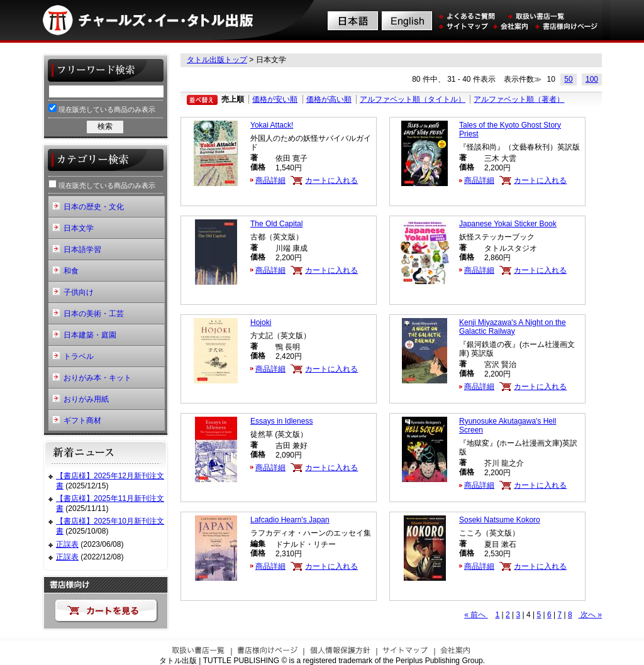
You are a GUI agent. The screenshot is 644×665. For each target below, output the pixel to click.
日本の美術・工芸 (94, 314)
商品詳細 (270, 180)
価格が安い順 (275, 99)
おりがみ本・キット (97, 378)
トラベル (79, 356)
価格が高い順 (329, 99)
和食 (71, 271)
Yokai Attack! (272, 125)
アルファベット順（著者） (519, 99)
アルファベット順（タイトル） (413, 99)
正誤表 (67, 544)
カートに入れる (331, 180)
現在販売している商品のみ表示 (102, 108)
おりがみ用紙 (86, 399)
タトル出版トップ (217, 60)
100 (592, 79)
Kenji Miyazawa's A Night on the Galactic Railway (513, 327)
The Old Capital (276, 224)
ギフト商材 (82, 420)
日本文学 (79, 228)
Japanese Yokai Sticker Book (508, 224)
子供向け (79, 292)
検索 (105, 126)
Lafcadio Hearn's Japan (290, 520)
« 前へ (476, 615)
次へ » (590, 615)
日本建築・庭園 (90, 335)
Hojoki (261, 322)
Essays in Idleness (281, 421)
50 (568, 79)
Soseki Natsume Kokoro (500, 520)
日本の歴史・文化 (94, 207)
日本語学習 (82, 250)
